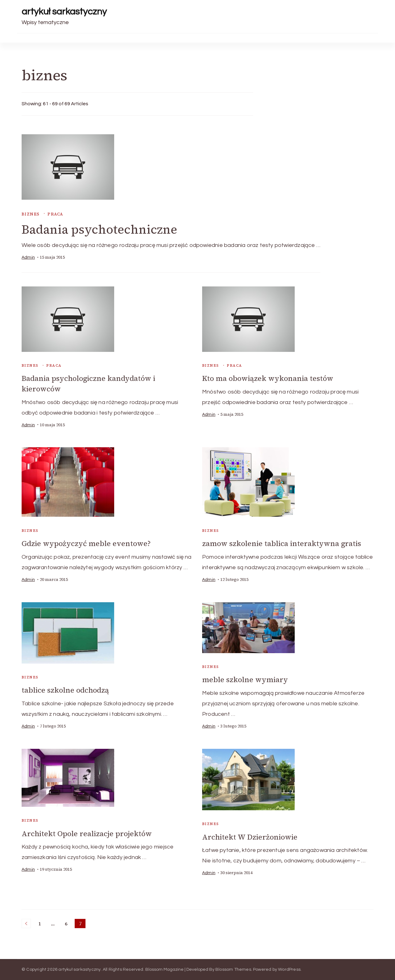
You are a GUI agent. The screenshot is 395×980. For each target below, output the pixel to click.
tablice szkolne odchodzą (66, 690)
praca (55, 214)
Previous (26, 923)
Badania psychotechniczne (101, 230)
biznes (31, 214)
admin (28, 258)
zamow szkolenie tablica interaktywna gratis (282, 543)
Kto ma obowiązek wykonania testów (269, 379)
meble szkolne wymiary (245, 680)
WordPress (289, 969)
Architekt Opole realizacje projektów (87, 833)
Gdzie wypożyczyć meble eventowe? (87, 543)
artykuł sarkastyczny (64, 12)
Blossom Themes (233, 969)
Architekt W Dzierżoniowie (250, 837)
